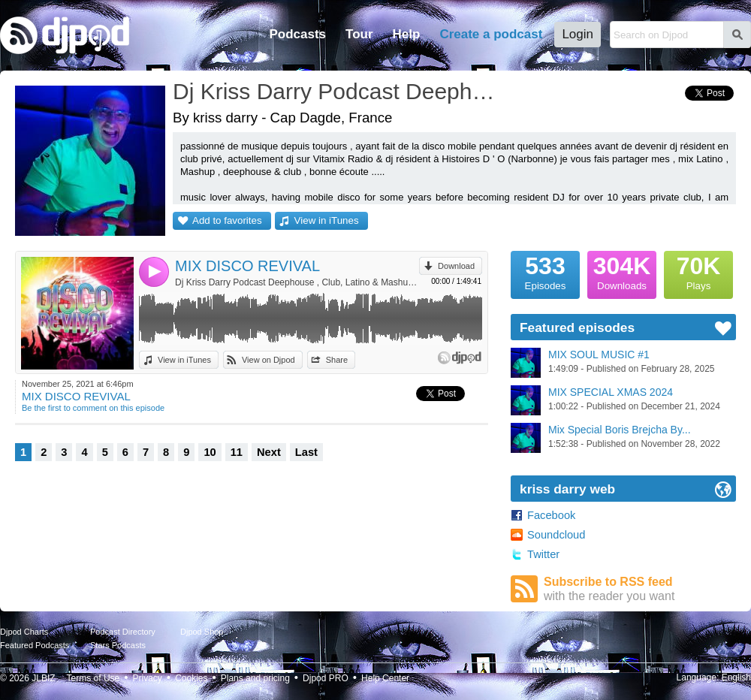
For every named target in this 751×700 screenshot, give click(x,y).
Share (337, 360)
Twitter (543, 554)
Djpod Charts (24, 632)
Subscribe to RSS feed (640, 589)
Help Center (385, 678)
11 (237, 452)
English (736, 677)
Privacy (148, 678)
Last (306, 452)
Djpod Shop (202, 632)
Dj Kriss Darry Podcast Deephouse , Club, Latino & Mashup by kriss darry (297, 282)
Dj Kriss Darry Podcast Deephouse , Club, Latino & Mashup (334, 91)
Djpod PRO (326, 678)
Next (269, 452)
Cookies (191, 678)
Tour (359, 34)
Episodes (545, 271)
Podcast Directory (123, 632)
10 (210, 452)
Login (578, 34)
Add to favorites (227, 220)
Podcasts (297, 34)
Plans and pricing (255, 678)
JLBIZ (43, 678)
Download (456, 266)
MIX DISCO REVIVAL (247, 266)
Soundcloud (556, 535)
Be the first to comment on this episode (93, 408)
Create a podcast (491, 34)
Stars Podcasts (118, 645)
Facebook (551, 515)
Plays (698, 271)
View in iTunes (327, 220)
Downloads (622, 271)
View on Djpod (268, 360)
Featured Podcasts (35, 645)
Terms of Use (93, 678)
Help (407, 34)
